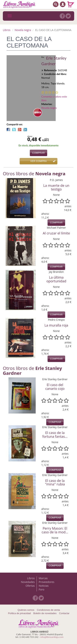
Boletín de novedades (45, 613)
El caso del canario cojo (55, 387)
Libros (7, 30)
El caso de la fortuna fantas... (55, 435)
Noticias (44, 586)
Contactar (64, 613)
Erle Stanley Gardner (54, 61)
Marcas (43, 578)
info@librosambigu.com (52, 637)
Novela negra (23, 30)
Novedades (28, 582)
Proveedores (47, 582)
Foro (42, 589)
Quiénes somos (26, 610)
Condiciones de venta (48, 610)
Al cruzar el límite (56, 233)
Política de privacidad (19, 613)
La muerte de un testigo (56, 187)
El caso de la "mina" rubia (55, 482)
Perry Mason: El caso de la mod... (55, 530)
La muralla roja (56, 325)
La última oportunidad (56, 279)
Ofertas (30, 586)
